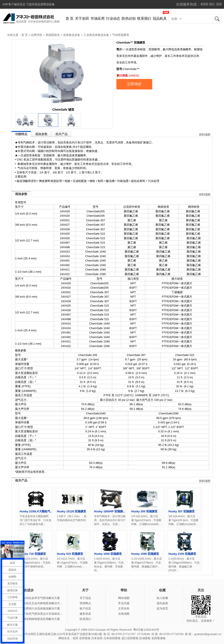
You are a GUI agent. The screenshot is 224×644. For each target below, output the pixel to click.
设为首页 (162, 608)
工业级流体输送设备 (96, 35)
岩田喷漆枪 (158, 638)
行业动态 (113, 18)
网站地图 (124, 598)
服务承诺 (85, 614)
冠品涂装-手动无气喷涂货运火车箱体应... (37, 614)
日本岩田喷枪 (112, 638)
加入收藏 (162, 598)
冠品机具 (160, 18)
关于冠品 (85, 598)
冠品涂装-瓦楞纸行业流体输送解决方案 (35, 608)
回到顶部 (205, 135)
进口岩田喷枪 (130, 638)
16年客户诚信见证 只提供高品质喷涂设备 (29, 4)
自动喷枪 (145, 638)
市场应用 (98, 18)
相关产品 (61, 134)
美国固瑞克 (53, 35)
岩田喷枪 (85, 638)
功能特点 (21, 134)
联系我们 (144, 18)
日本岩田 (97, 638)
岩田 (217, 19)
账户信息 (85, 608)
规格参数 (41, 134)
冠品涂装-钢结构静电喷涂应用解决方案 (35, 619)
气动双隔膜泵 (121, 35)
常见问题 (124, 603)
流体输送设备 (72, 35)
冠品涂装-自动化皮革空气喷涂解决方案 (35, 598)
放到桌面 (162, 603)
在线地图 (124, 614)
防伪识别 (129, 18)
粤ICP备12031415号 (146, 630)
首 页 (70, 18)
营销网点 (85, 603)
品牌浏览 (37, 35)
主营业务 (124, 608)
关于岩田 (82, 18)
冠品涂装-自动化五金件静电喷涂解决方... (37, 603)
